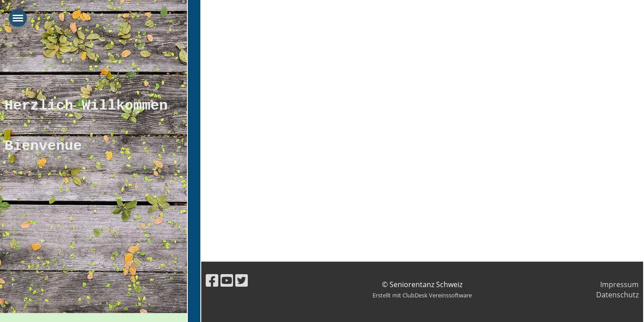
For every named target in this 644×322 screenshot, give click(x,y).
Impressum (619, 284)
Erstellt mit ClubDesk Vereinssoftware (422, 295)
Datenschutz (617, 295)
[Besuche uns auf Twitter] (241, 280)
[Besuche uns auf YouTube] (227, 280)
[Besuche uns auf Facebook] (212, 280)
